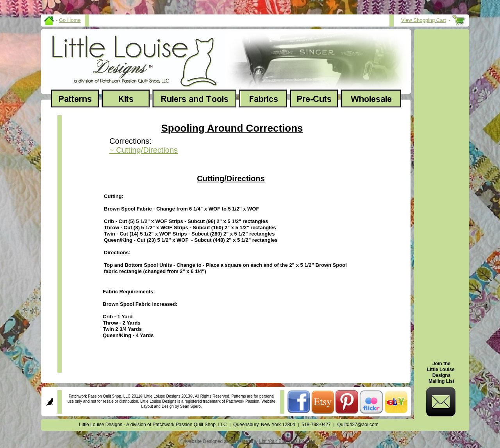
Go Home (70, 20)
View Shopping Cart (424, 20)
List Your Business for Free (287, 441)
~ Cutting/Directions (144, 150)
